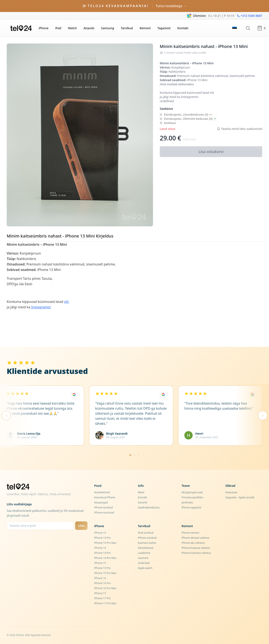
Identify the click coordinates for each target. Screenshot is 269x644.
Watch (72, 28)
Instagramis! (190, 97)
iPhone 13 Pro (102, 538)
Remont (145, 28)
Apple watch (145, 568)
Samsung (108, 28)
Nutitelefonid (102, 492)
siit (212, 93)
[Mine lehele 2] (134, 455)
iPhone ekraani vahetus (195, 538)
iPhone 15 (100, 563)
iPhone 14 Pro (102, 553)
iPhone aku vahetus (193, 543)
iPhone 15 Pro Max (105, 573)
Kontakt (183, 28)
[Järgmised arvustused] (263, 416)
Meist (141, 492)
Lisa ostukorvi (211, 152)
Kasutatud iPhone (105, 497)
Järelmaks (187, 502)
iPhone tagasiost (191, 507)
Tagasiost (164, 28)
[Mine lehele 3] (139, 455)
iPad (58, 28)
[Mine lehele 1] (130, 455)
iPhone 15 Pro (102, 568)
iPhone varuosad (104, 513)
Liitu (81, 526)
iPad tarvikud (146, 533)
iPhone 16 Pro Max (105, 588)
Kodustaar (231, 492)
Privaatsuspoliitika (192, 497)
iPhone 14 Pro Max (105, 558)
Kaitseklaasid (146, 548)
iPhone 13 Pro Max (105, 543)
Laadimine (144, 553)
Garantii (143, 502)
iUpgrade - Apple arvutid (240, 497)
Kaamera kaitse (147, 543)
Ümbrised (144, 563)
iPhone (44, 28)
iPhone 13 (100, 533)
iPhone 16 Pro (102, 583)
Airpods (89, 28)
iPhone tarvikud (104, 507)
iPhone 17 (100, 593)
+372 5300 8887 (250, 16)
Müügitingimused (192, 492)
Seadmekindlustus (149, 507)
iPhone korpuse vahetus (196, 548)
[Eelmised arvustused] (6, 416)
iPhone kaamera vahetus (196, 553)
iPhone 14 (100, 548)
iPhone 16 (100, 578)
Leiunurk (143, 558)
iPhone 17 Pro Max (105, 603)
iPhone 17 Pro (102, 598)
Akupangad (101, 502)
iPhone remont (190, 533)
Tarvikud (127, 28)
